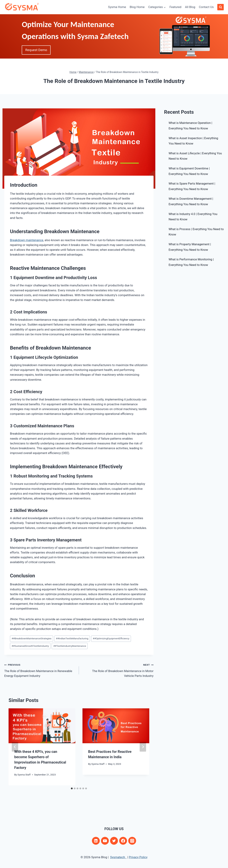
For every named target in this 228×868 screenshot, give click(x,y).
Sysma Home (117, 7)
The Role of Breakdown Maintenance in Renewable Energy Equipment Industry (40, 670)
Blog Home (137, 7)
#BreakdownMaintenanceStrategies (32, 638)
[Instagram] (132, 841)
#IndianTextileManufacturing (72, 638)
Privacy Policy (138, 857)
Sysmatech (118, 857)
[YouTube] (105, 841)
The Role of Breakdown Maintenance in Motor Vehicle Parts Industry (118, 670)
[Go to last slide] (15, 747)
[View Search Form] (221, 7)
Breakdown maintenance (27, 240)
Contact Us (206, 7)
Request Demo (37, 50)
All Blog (190, 7)
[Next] (143, 747)
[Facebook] (123, 841)
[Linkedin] (96, 841)
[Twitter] (114, 841)
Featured (175, 7)
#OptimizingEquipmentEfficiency (111, 638)
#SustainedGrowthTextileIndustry (30, 646)
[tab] (72, 788)
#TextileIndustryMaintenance (70, 646)
